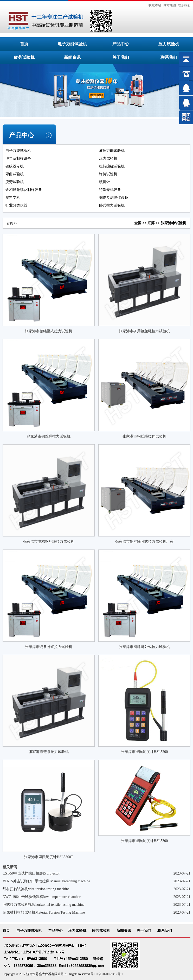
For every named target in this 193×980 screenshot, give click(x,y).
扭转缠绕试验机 (112, 166)
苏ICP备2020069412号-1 (107, 974)
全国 (138, 223)
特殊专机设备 (110, 190)
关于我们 (121, 57)
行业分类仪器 (16, 205)
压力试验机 (169, 44)
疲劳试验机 (24, 57)
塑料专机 (13, 198)
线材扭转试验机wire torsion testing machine (36, 889)
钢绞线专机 (15, 166)
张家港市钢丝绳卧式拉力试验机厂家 (144, 542)
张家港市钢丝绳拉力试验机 (49, 436)
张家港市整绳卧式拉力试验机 (49, 331)
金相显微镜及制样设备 (24, 190)
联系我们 (184, 5)
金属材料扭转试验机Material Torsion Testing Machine (44, 912)
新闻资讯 (72, 57)
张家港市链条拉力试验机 (49, 752)
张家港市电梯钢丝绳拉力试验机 (49, 542)
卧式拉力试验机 (112, 205)
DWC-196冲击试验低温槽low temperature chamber (41, 897)
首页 (24, 44)
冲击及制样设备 (18, 158)
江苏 (151, 223)
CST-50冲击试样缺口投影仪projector (31, 873)
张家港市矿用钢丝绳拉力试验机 (144, 331)
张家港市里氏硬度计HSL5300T (49, 857)
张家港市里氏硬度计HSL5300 (144, 841)
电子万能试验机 (72, 44)
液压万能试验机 (112, 151)
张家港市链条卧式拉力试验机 (49, 647)
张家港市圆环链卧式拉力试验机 (144, 647)
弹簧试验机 (108, 174)
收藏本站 (155, 5)
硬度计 (105, 182)
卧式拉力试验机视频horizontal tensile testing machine (44, 905)
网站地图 (170, 5)
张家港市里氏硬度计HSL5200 (144, 752)
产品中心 (121, 44)
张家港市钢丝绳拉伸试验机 (144, 436)
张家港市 (168, 223)
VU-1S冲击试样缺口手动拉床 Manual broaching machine (46, 881)
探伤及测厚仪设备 (114, 198)
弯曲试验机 (15, 174)
